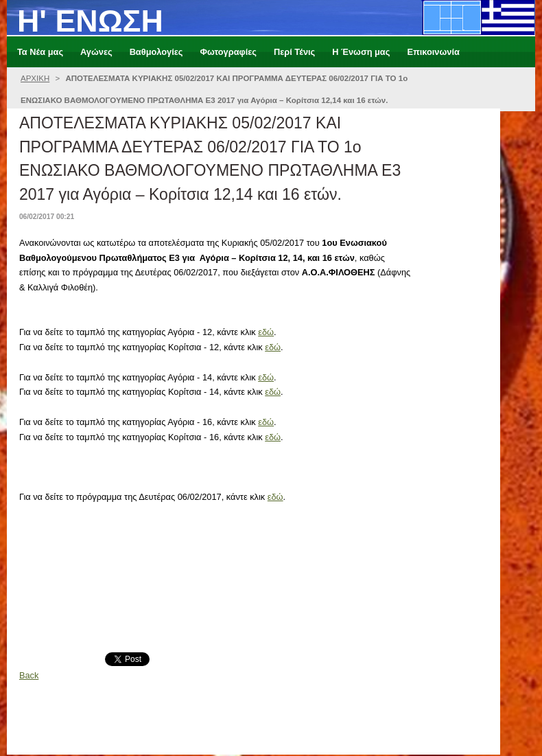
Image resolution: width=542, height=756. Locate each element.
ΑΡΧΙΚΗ (35, 78)
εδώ (266, 332)
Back (29, 675)
